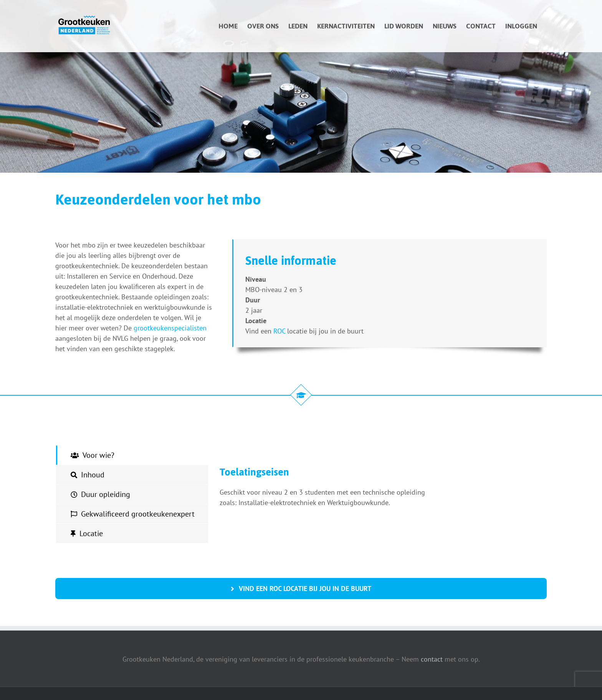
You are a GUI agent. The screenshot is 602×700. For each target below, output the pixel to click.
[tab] (132, 455)
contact (432, 659)
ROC (279, 331)
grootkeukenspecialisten (170, 328)
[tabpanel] (328, 494)
